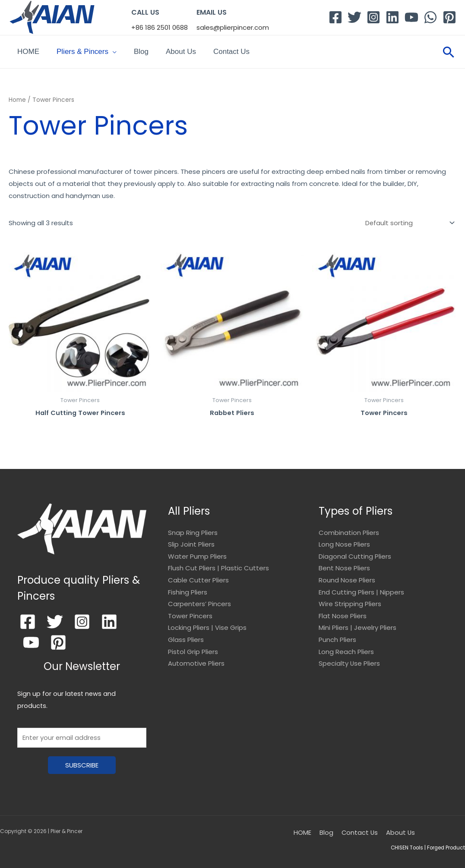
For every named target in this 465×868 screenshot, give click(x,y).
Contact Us (231, 49)
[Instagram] (373, 17)
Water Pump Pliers (197, 552)
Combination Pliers (349, 528)
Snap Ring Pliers (193, 528)
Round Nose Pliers (347, 576)
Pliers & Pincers (82, 49)
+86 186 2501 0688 (160, 27)
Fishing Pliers (188, 588)
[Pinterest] (449, 17)
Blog (141, 49)
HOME (28, 49)
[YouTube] (411, 17)
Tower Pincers (190, 612)
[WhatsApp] (430, 17)
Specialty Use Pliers (350, 660)
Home (17, 96)
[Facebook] (335, 17)
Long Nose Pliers (344, 540)
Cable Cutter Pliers (198, 576)
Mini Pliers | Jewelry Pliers (357, 624)
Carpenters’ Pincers (199, 600)
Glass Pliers (186, 636)
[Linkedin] (392, 17)
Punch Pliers (337, 636)
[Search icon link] (449, 50)
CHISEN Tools (404, 844)
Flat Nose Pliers (343, 612)
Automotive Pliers (196, 660)
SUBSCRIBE (82, 761)
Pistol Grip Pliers (193, 648)
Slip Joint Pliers (191, 540)
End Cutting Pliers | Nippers (361, 588)
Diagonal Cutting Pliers (355, 552)
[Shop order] (408, 219)
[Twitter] (354, 17)
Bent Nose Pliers (344, 564)
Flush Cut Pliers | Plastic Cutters (218, 564)
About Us (181, 49)
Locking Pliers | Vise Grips (207, 624)
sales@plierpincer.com (233, 27)
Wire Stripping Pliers (350, 600)
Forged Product (445, 844)
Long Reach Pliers (346, 648)
